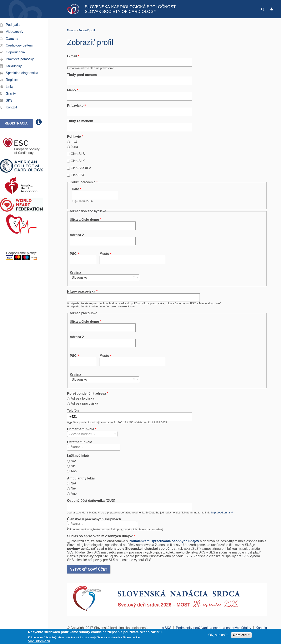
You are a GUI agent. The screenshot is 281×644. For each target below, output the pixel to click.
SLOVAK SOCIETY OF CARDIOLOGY (121, 11)
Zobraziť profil (87, 30)
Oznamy (17, 38)
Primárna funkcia (82, 429)
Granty (16, 94)
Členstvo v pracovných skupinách (94, 519)
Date (77, 189)
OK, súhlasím (218, 635)
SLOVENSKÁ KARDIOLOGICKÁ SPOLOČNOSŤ (130, 7)
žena (74, 147)
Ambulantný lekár (81, 478)
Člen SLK (78, 161)
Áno (74, 471)
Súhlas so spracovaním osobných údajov (101, 536)
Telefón (73, 411)
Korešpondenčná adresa (88, 393)
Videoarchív (20, 32)
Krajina (75, 272)
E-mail (73, 56)
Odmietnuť (241, 635)
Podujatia (18, 25)
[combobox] (105, 277)
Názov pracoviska (82, 291)
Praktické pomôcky (25, 59)
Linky (15, 87)
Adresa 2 (77, 235)
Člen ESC (78, 175)
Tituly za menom (80, 121)
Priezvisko (76, 106)
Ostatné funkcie (80, 442)
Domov (71, 30)
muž (74, 142)
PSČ (74, 254)
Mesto (106, 254)
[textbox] (94, 447)
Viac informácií (39, 641)
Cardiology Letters (24, 45)
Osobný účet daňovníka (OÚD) (91, 501)
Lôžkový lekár (78, 456)
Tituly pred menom (82, 75)
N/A (73, 461)
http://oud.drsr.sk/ (222, 513)
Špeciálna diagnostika (27, 73)
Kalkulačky (19, 66)
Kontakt (16, 107)
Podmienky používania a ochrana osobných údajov (214, 628)
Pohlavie (75, 136)
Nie (73, 466)
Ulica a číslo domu (86, 219)
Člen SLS (78, 154)
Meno (72, 90)
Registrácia (21, 123)
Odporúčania (20, 52)
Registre (17, 80)
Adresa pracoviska (84, 403)
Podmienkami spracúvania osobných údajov (164, 541)
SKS (14, 100)
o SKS (167, 628)
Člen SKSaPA (81, 168)
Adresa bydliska (82, 398)
